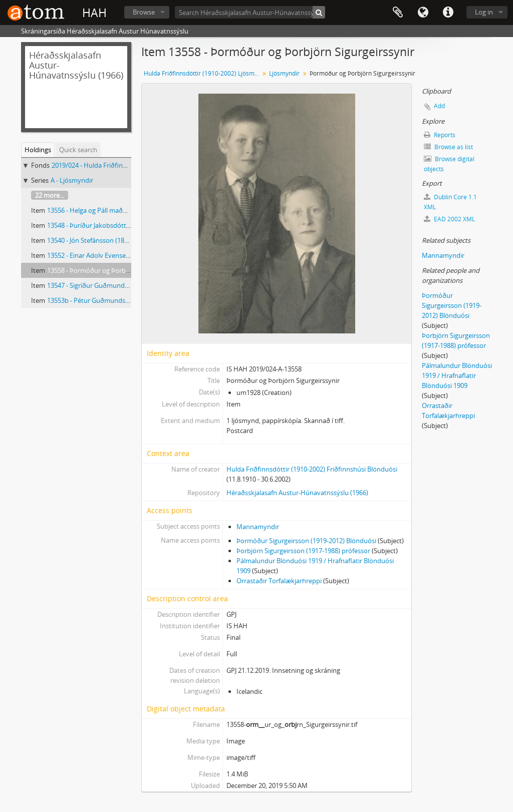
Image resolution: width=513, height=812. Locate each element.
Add (439, 106)
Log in (484, 12)
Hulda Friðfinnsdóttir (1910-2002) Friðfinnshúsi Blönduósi (312, 469)
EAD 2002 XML (449, 219)
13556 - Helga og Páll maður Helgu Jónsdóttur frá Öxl (125, 210)
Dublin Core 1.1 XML (450, 202)
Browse (144, 12)
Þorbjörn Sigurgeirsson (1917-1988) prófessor (303, 551)
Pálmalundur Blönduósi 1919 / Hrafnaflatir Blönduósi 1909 (457, 375)
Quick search (78, 150)
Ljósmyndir (284, 73)
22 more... (50, 195)
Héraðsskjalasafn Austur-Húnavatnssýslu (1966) (297, 493)
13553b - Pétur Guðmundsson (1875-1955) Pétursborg (127, 300)
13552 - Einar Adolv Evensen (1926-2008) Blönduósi (122, 255)
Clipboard (398, 13)
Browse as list (448, 147)
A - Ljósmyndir (72, 180)
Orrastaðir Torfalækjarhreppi (279, 581)
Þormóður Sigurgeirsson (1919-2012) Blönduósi (306, 541)
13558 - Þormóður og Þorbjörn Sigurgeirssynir (115, 270)
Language (423, 13)
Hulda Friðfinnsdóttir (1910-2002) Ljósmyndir (203, 73)
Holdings (38, 150)
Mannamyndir (258, 527)
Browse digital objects (449, 164)
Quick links (448, 13)
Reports (440, 135)
